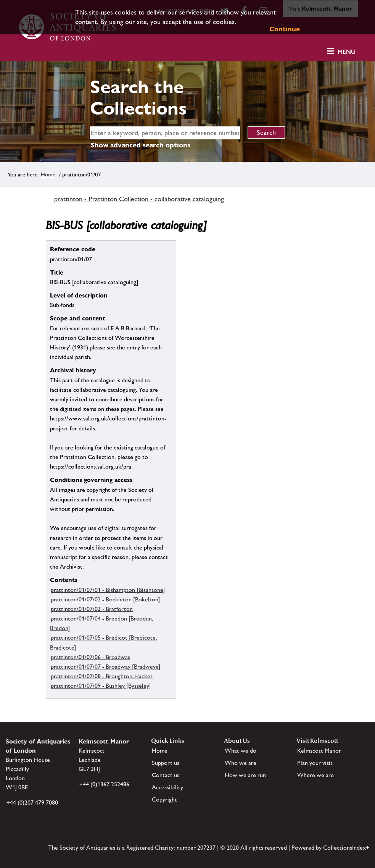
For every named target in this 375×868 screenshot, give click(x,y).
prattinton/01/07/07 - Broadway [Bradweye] (105, 667)
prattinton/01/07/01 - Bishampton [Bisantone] (108, 590)
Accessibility (167, 787)
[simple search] (165, 133)
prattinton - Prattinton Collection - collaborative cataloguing (139, 199)
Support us (166, 763)
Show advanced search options (141, 145)
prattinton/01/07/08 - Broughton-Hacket (102, 676)
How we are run (245, 775)
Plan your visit (315, 763)
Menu (347, 52)
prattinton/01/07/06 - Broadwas (90, 657)
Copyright (164, 799)
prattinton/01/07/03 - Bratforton (92, 609)
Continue (285, 29)
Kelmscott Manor (319, 751)
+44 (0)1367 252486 (104, 784)
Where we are (315, 775)
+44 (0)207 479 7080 (32, 803)
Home (48, 174)
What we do (241, 751)
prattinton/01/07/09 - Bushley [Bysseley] (101, 686)
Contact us (166, 775)
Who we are (241, 763)
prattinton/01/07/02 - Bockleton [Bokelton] (105, 599)
